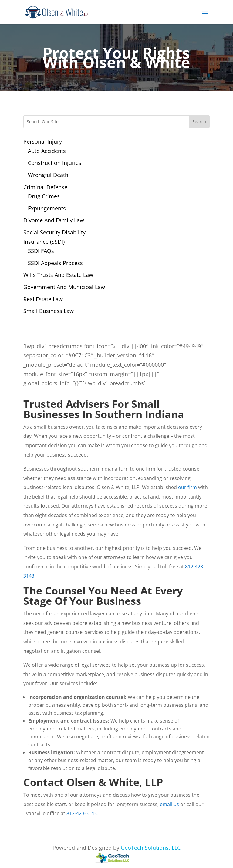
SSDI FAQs (41, 251)
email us (169, 804)
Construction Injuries (55, 163)
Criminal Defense (45, 187)
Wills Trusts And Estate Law (58, 275)
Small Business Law (49, 311)
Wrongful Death (48, 175)
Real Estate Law (43, 299)
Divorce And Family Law (54, 220)
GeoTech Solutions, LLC (151, 848)
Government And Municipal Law (64, 287)
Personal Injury (43, 141)
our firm (187, 487)
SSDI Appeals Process (55, 263)
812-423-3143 (82, 813)
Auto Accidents (47, 151)
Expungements (47, 208)
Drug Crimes (44, 196)
